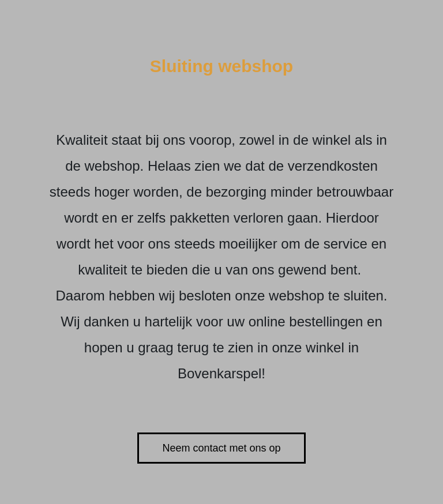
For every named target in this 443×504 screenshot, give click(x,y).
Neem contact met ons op (221, 448)
